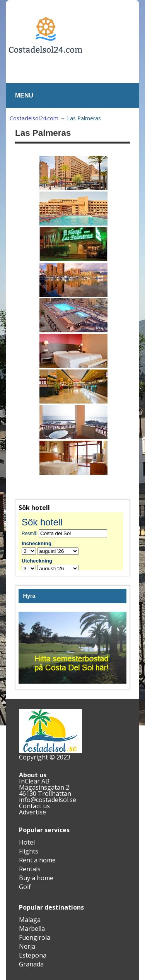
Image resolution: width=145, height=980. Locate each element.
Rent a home (37, 860)
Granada (31, 964)
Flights (29, 851)
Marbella (32, 929)
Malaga (30, 920)
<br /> (72, 541)
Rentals (30, 869)
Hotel (27, 842)
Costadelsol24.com (34, 118)
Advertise (32, 812)
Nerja (27, 946)
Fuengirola (35, 937)
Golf (25, 887)
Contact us (34, 806)
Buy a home (36, 878)
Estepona (33, 955)
